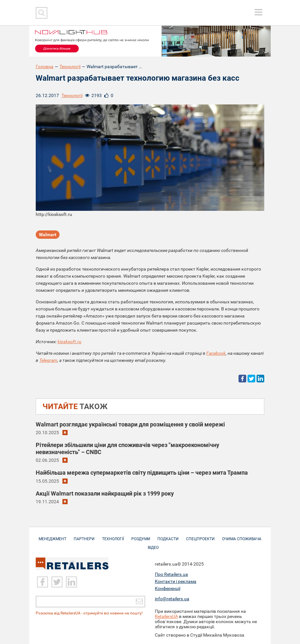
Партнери (84, 536)
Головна (45, 67)
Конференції (168, 588)
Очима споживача (242, 536)
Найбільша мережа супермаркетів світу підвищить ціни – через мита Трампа (142, 473)
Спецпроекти (201, 536)
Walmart (48, 235)
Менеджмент (52, 536)
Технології (70, 67)
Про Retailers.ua (171, 574)
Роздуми (141, 536)
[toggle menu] (258, 12)
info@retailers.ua (172, 599)
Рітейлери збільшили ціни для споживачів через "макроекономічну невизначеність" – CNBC (127, 448)
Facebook (216, 353)
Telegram (48, 360)
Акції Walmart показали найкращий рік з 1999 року (105, 493)
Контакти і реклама (176, 581)
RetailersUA (166, 616)
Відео (153, 544)
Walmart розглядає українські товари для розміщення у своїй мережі (130, 424)
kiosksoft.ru (70, 342)
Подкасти (168, 536)
